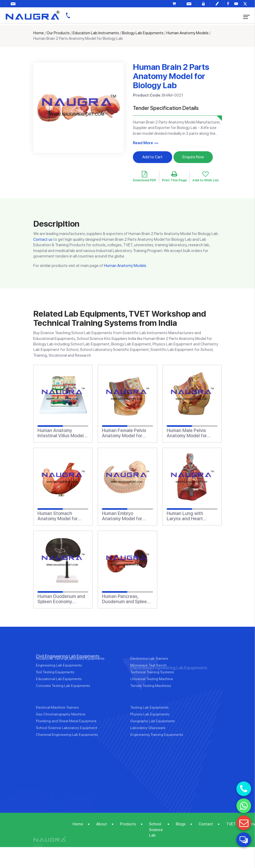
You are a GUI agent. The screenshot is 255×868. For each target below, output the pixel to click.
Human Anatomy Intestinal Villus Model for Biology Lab (61, 433)
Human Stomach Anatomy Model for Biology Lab (58, 516)
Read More (143, 143)
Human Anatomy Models (188, 33)
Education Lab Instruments (96, 33)
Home (39, 33)
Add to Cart (152, 157)
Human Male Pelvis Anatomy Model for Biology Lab (187, 433)
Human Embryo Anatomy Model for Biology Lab (122, 516)
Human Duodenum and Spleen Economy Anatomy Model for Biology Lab (61, 599)
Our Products (58, 33)
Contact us (43, 239)
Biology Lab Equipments (143, 33)
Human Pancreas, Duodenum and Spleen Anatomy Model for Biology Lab (126, 599)
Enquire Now (193, 157)
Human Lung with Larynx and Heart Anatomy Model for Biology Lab (187, 516)
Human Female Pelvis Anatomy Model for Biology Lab (124, 433)
